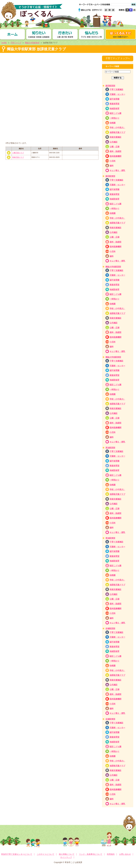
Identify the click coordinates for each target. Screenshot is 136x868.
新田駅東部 (110, 176)
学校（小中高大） (117, 128)
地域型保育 (114, 109)
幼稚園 (113, 123)
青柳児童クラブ (18, 157)
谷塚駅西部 (110, 628)
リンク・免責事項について (91, 854)
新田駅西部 (110, 86)
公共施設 (114, 142)
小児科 (113, 161)
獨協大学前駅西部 (113, 267)
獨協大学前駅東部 (32, 43)
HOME (4, 43)
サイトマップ (66, 857)
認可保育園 (114, 99)
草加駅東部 (110, 538)
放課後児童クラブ (117, 132)
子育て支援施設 (116, 89)
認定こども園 (115, 113)
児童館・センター (117, 94)
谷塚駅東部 (110, 719)
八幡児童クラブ (18, 153)
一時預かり (114, 118)
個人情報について (67, 854)
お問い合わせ (125, 854)
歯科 (112, 166)
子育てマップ (16, 43)
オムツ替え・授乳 (117, 170)
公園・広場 (114, 147)
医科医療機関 (115, 156)
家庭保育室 (114, 104)
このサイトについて (46, 854)
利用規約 (111, 854)
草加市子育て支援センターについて (17, 854)
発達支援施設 (115, 137)
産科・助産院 (115, 151)
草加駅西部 (110, 448)
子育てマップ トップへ (118, 58)
